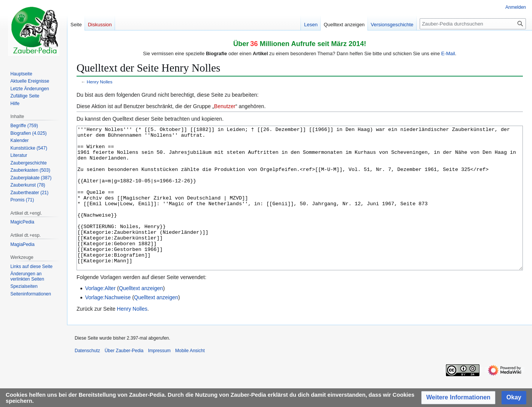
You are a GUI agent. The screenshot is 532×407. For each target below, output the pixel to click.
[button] (458, 398)
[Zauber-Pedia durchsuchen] (473, 24)
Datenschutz (87, 379)
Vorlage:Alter (100, 317)
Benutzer (225, 106)
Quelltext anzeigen (141, 317)
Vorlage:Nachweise (108, 326)
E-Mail (448, 53)
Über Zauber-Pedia (124, 379)
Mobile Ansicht (190, 379)
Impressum (159, 379)
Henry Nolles (100, 82)
